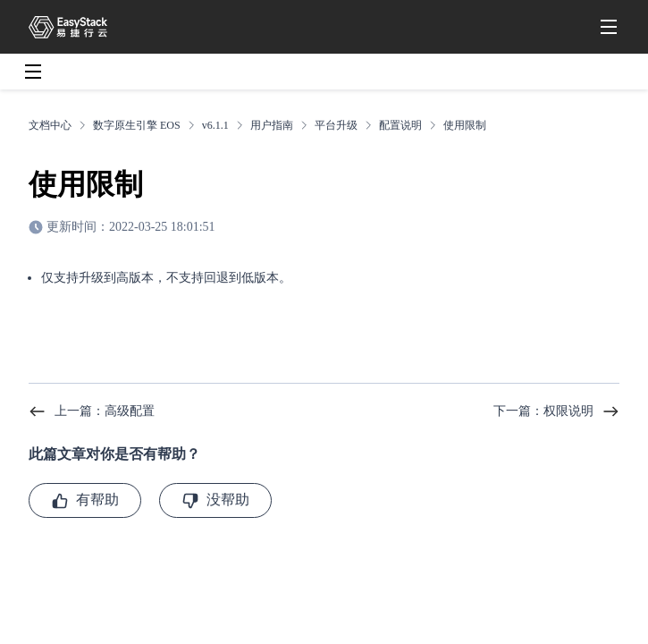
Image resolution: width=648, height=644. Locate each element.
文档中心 (50, 125)
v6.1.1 (215, 125)
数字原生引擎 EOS (137, 125)
